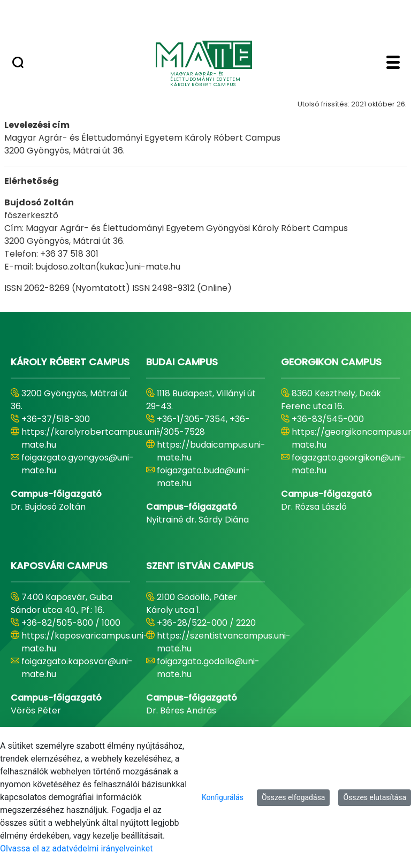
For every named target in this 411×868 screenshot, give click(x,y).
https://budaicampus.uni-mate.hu (211, 451)
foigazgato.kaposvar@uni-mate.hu (77, 668)
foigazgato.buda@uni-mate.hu (203, 477)
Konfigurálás (223, 797)
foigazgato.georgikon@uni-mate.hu (349, 464)
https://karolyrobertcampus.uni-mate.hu (91, 438)
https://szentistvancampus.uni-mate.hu (224, 642)
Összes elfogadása (294, 797)
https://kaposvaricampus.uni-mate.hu (85, 642)
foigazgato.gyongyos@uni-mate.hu (78, 464)
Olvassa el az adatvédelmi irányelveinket (76, 848)
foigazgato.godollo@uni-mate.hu (208, 668)
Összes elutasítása (375, 797)
